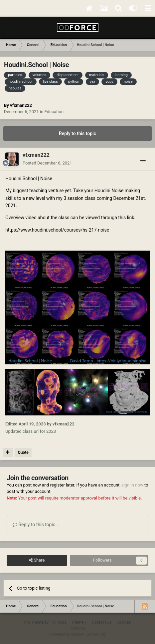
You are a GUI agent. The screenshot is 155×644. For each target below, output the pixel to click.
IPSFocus (58, 622)
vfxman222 (21, 105)
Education (54, 112)
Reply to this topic (77, 133)
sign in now (132, 485)
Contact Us (102, 622)
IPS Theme (34, 622)
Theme (79, 622)
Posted (47, 163)
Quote (23, 452)
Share (37, 560)
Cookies (124, 622)
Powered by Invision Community (78, 634)
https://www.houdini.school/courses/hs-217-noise (57, 230)
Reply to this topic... (36, 525)
